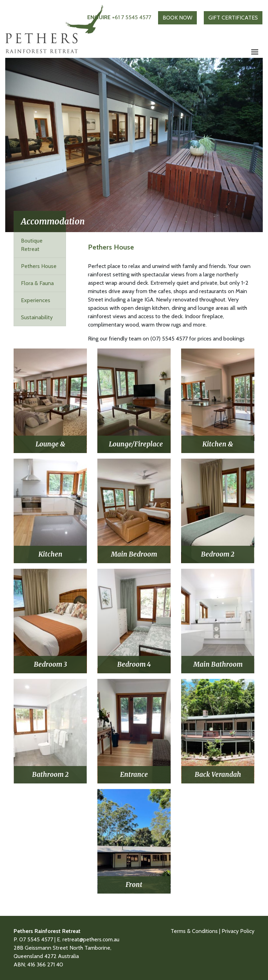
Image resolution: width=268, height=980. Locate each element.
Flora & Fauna (37, 283)
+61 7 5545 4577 (119, 17)
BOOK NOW (177, 18)
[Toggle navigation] (255, 52)
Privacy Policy (238, 931)
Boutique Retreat (32, 245)
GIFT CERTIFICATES (233, 18)
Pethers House (39, 266)
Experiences (36, 300)
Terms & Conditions (194, 931)
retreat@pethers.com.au (91, 939)
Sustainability (37, 317)
